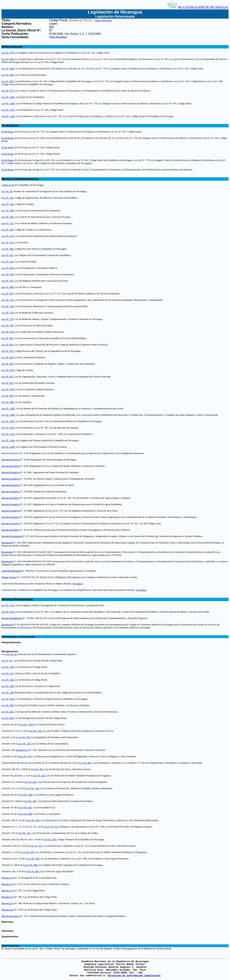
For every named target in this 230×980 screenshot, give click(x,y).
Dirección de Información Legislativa (134, 976)
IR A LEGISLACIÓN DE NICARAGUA (197, 7)
